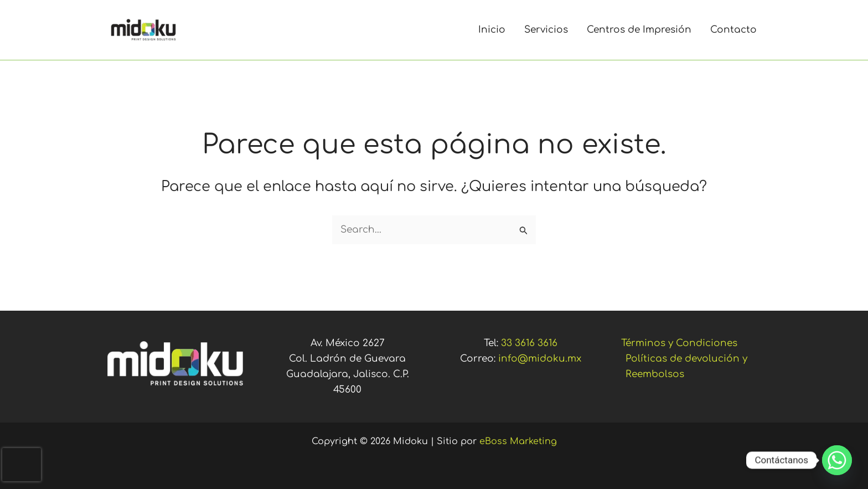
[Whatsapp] (837, 460)
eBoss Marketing (518, 441)
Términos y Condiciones (679, 343)
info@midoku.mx (540, 359)
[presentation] (22, 465)
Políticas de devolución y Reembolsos (686, 366)
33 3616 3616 (529, 343)
